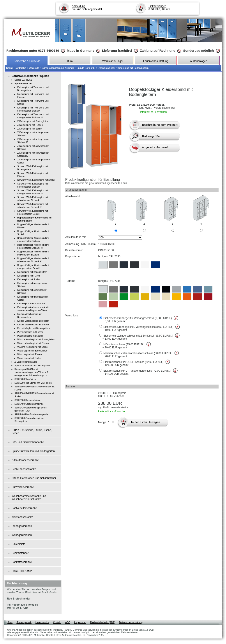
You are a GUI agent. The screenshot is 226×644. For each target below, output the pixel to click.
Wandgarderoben (22, 535)
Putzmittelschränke (23, 487)
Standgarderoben (22, 526)
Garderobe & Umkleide (27, 68)
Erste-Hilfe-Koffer (22, 571)
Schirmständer (20, 553)
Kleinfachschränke (22, 517)
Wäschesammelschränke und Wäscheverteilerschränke (29, 498)
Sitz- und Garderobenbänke (28, 442)
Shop (9, 68)
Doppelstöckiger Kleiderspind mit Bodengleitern (123, 68)
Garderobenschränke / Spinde (58, 68)
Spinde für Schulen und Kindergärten (33, 451)
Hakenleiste (19, 544)
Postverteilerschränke (24, 508)
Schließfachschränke (24, 469)
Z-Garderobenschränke (25, 460)
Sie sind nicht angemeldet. (87, 8)
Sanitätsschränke (22, 562)
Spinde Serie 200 (86, 68)
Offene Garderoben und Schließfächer (34, 478)
